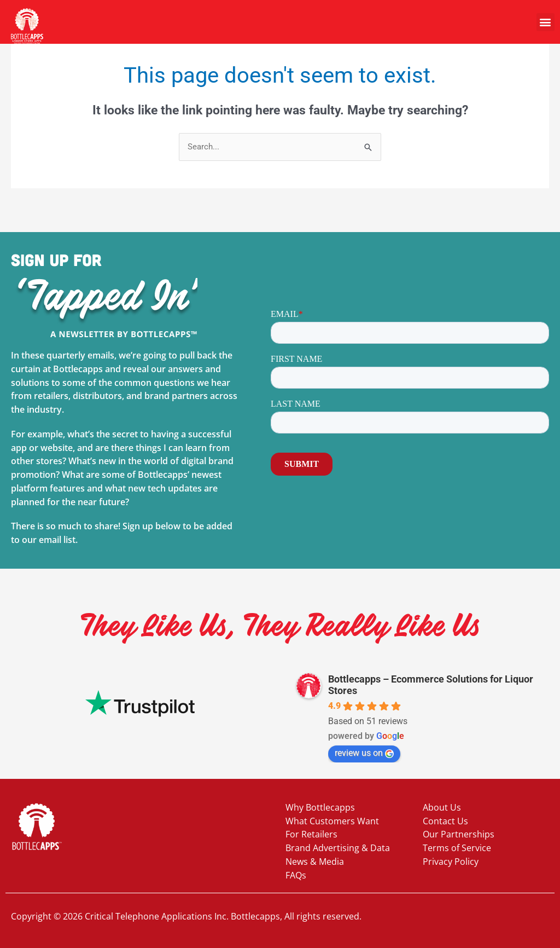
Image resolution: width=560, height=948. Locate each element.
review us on (364, 753)
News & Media (315, 862)
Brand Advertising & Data (338, 848)
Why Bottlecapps (320, 807)
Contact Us (445, 821)
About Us (442, 807)
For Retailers (311, 834)
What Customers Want (332, 821)
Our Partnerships (459, 834)
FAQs (296, 875)
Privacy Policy (451, 862)
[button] (546, 22)
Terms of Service (457, 848)
